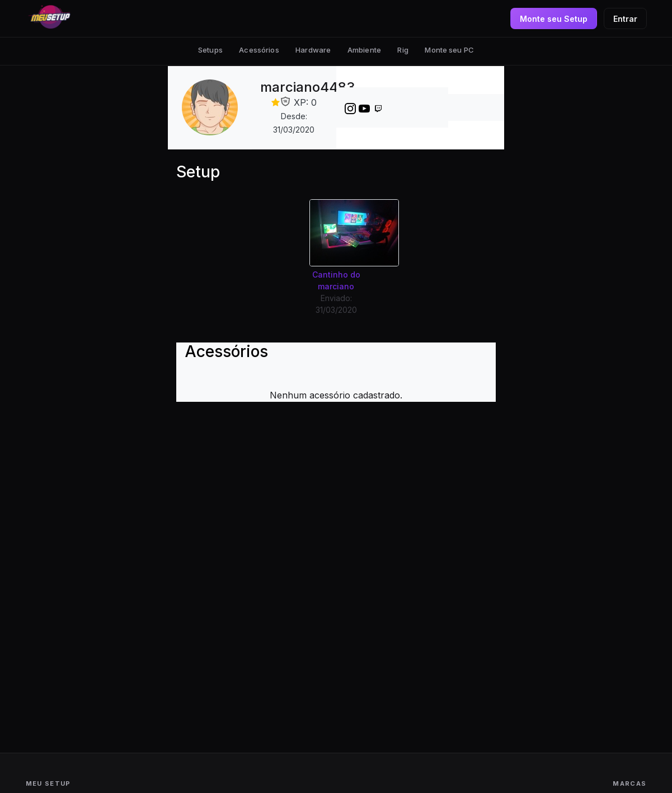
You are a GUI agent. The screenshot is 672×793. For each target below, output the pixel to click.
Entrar (625, 19)
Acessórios (259, 50)
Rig (403, 50)
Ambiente (364, 50)
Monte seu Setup (554, 19)
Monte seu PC (449, 50)
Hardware (313, 50)
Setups (210, 50)
